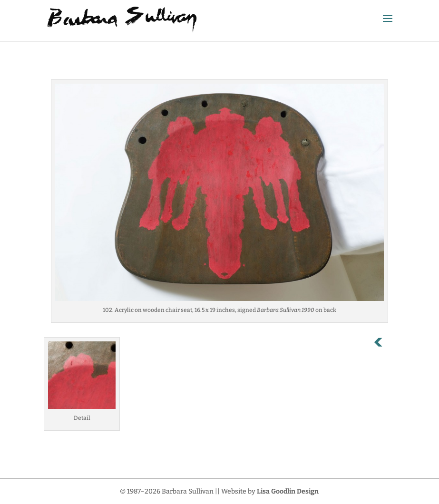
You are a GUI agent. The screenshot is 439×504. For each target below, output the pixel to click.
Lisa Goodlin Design (288, 491)
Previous (383, 344)
